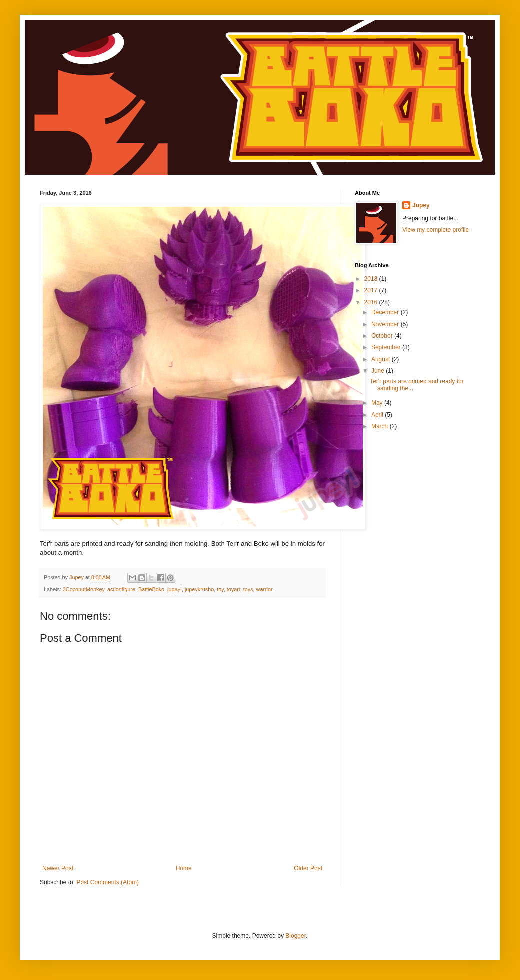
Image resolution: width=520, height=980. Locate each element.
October (383, 336)
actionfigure (121, 589)
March (381, 426)
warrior (265, 589)
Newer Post (58, 868)
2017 (372, 290)
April (378, 415)
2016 (372, 302)
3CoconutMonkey (84, 589)
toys (248, 589)
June (379, 371)
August (382, 359)
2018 (372, 279)
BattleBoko (151, 589)
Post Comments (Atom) (108, 882)
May (378, 403)
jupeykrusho (199, 589)
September (387, 347)
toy (220, 589)
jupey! (175, 589)
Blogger (296, 936)
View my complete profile (436, 230)
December (386, 312)
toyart (234, 589)
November (386, 324)
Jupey (421, 205)
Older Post (308, 868)
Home (184, 868)
